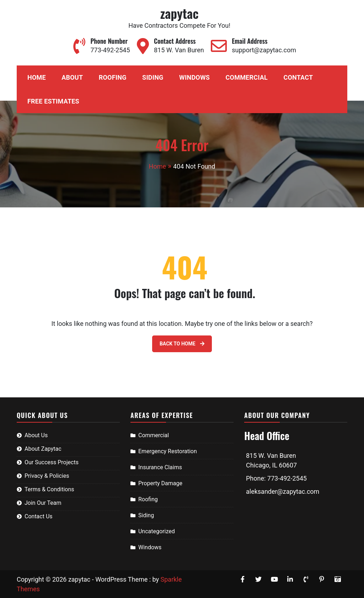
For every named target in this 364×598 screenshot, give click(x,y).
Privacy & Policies (47, 476)
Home (37, 77)
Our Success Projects (52, 462)
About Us (36, 435)
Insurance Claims (160, 467)
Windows (194, 77)
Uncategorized (157, 531)
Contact (298, 77)
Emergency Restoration (168, 451)
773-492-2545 (110, 50)
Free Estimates (53, 101)
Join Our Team (43, 503)
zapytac (179, 13)
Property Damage (160, 483)
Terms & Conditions (49, 489)
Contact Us (39, 516)
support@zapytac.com (264, 50)
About (72, 77)
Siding (153, 77)
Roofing (113, 77)
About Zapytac (43, 449)
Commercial (247, 77)
